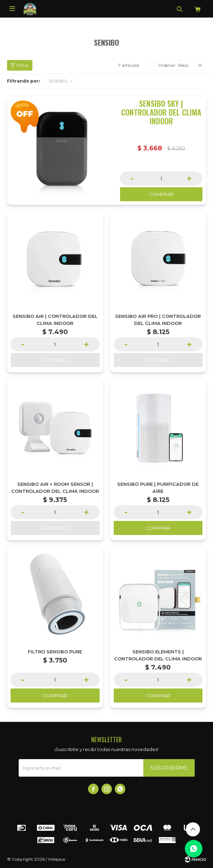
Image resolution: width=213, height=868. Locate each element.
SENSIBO (58, 81)
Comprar (161, 194)
